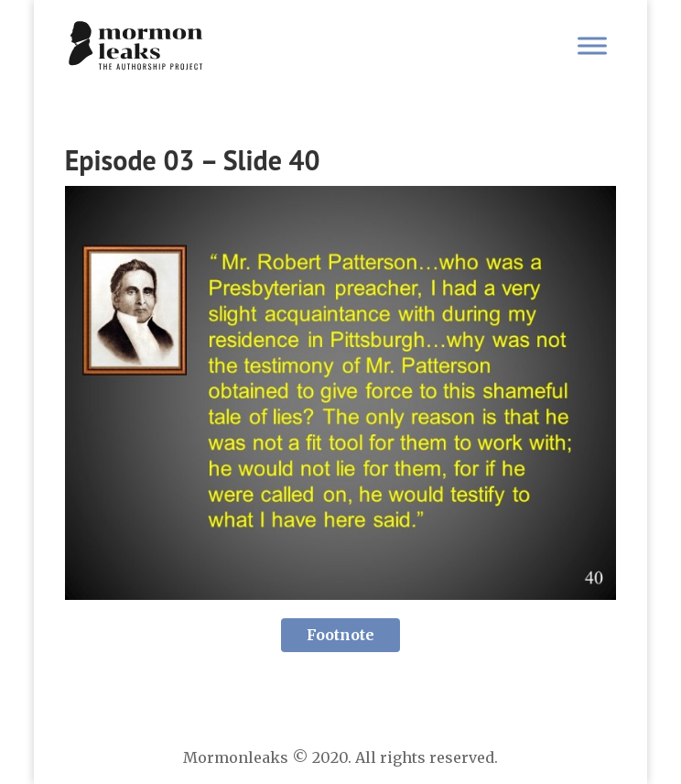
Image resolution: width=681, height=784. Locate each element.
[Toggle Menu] (592, 45)
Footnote (340, 635)
